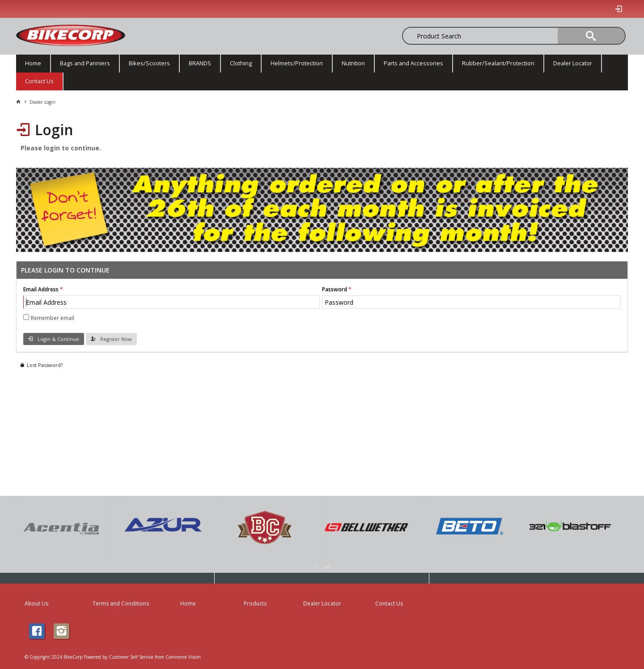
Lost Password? (45, 365)
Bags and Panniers (85, 63)
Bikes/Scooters (149, 63)
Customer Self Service (131, 657)
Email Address (41, 289)
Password (335, 289)
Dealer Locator (573, 63)
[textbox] (449, 36)
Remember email (53, 318)
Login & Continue (58, 339)
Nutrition (353, 63)
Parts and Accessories (413, 63)
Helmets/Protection (297, 63)
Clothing (241, 63)
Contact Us (39, 81)
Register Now (116, 339)
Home (33, 63)
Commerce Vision (183, 657)
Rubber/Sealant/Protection (498, 63)
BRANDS (200, 63)
